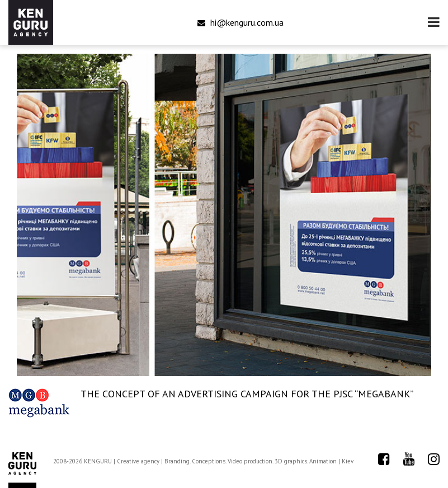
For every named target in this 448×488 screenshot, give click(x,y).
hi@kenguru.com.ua (240, 22)
